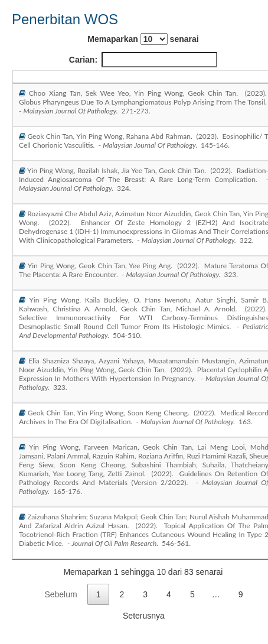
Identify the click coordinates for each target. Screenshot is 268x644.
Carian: (143, 60)
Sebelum (61, 594)
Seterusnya (144, 616)
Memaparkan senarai (143, 39)
